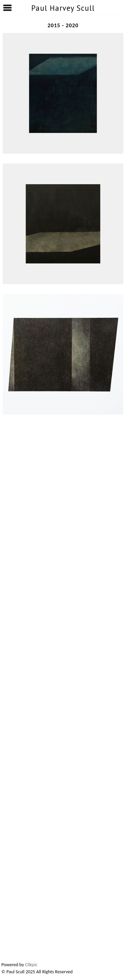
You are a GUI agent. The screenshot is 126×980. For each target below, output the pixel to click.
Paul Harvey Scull (63, 8)
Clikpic (31, 965)
